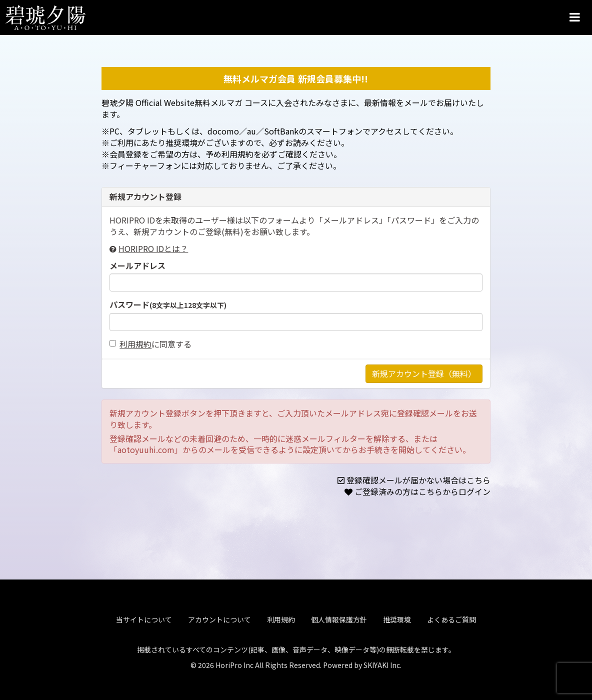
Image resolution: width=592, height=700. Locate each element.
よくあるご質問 (451, 617)
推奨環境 (397, 617)
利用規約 (135, 344)
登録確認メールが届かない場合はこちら (418, 480)
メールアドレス (137, 266)
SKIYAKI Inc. (382, 663)
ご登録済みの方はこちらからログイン (422, 491)
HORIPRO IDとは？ (153, 248)
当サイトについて (144, 617)
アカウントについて (219, 617)
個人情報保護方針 (339, 617)
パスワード (168, 305)
